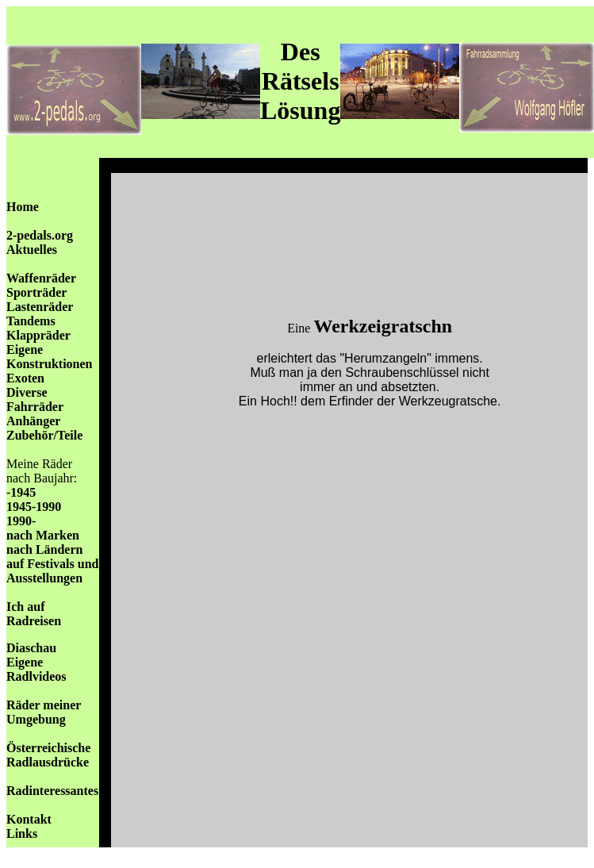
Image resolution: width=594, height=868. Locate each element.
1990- (21, 521)
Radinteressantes (52, 791)
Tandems (31, 321)
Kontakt (29, 819)
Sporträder (36, 292)
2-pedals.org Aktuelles (40, 242)
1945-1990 (34, 507)
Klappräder (38, 335)
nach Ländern (44, 549)
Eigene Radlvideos (36, 669)
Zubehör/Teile (44, 435)
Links (22, 833)
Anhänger (33, 421)
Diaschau (31, 648)
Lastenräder (40, 307)
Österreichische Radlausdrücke (48, 755)
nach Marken (43, 535)
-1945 (21, 492)
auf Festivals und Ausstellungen (52, 571)
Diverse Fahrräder (35, 399)
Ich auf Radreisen (34, 614)
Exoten (25, 378)
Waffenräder (41, 278)
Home (23, 207)
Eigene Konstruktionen (49, 357)
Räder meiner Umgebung (44, 712)
